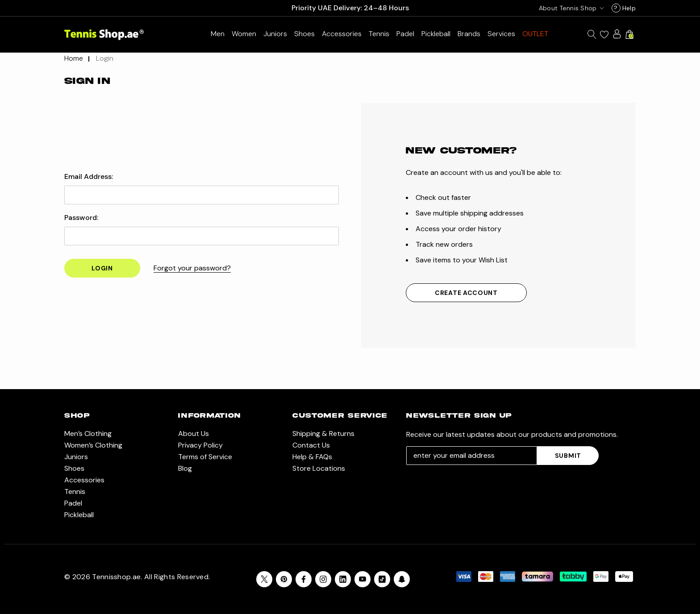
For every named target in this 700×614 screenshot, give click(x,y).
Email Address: (89, 177)
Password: (81, 218)
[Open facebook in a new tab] (304, 579)
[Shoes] (304, 34)
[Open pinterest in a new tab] (284, 579)
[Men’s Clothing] (218, 34)
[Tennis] (379, 34)
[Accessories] (342, 34)
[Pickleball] (436, 34)
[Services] (501, 34)
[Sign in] (617, 34)
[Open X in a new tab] (264, 579)
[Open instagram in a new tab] (323, 579)
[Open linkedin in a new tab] (343, 579)
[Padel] (405, 34)
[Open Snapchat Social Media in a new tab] (402, 579)
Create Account (466, 293)
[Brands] (469, 34)
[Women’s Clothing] (244, 34)
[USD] (570, 8)
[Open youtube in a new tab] (362, 579)
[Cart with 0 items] (629, 34)
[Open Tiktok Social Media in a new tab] (382, 579)
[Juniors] (275, 34)
